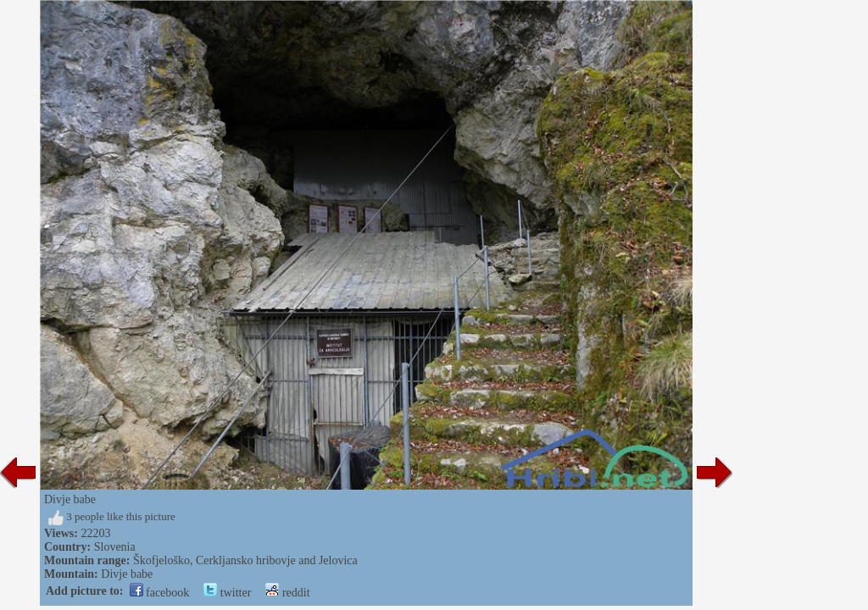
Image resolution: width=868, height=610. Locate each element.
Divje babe (127, 574)
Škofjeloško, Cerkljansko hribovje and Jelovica (245, 560)
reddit (287, 593)
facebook (160, 593)
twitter (227, 593)
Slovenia (115, 547)
